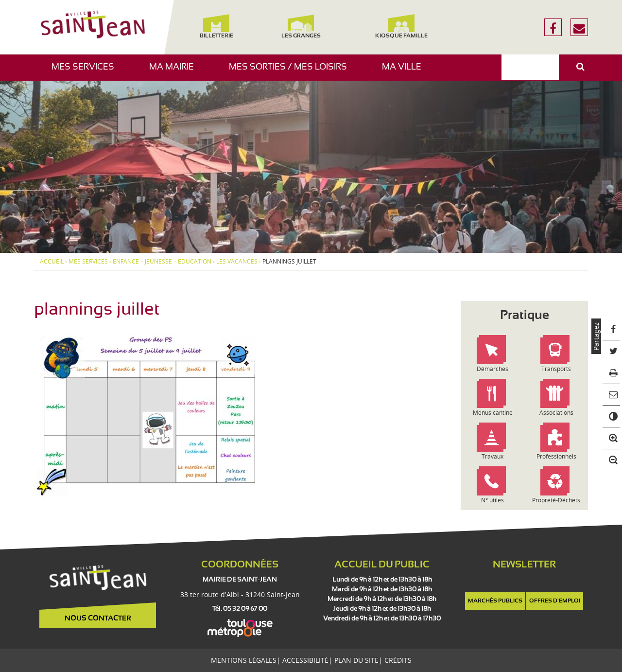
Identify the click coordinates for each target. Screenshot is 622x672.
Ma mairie (175, 72)
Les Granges (301, 27)
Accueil (52, 262)
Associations (556, 413)
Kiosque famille (401, 27)
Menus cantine (493, 413)
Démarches (492, 369)
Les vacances (237, 262)
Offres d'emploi (555, 601)
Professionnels (556, 456)
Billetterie (216, 27)
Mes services (86, 72)
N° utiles (492, 500)
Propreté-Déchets (556, 500)
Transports (556, 369)
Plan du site (356, 660)
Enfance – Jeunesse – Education (162, 262)
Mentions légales (244, 660)
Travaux (492, 456)
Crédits (398, 660)
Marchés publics (495, 601)
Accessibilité (305, 660)
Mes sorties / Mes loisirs (292, 72)
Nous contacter (98, 619)
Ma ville (405, 72)
